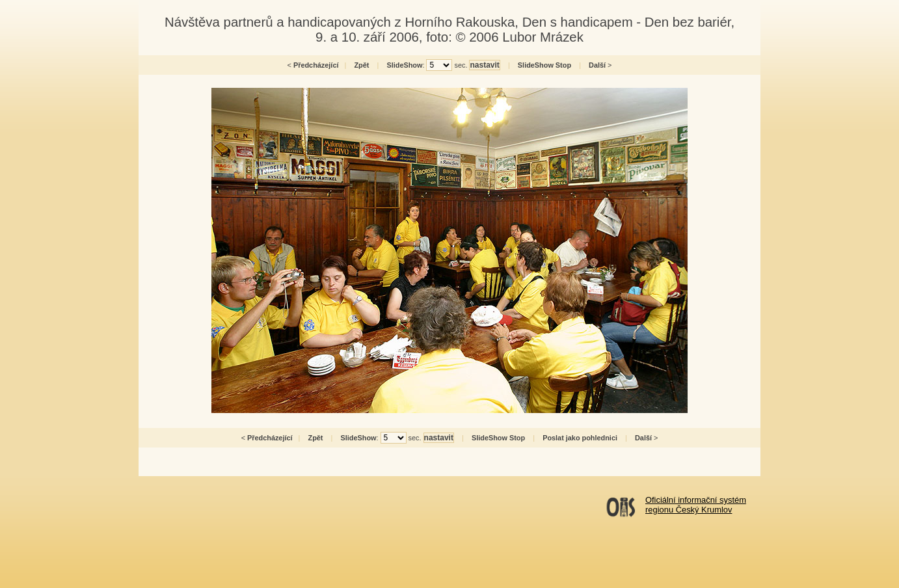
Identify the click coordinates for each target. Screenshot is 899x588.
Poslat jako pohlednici (580, 438)
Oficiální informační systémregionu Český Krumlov (696, 505)
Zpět (361, 65)
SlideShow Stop (544, 65)
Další (597, 65)
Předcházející (316, 65)
